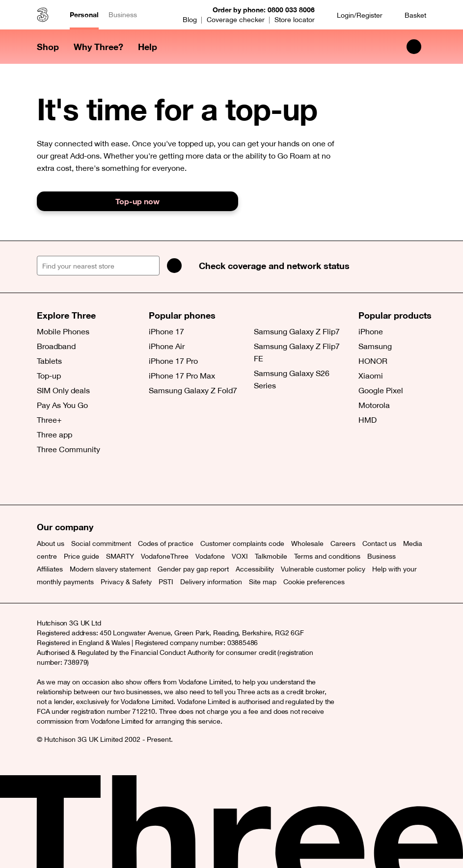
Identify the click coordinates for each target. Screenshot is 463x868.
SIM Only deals (63, 390)
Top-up (49, 376)
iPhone (371, 331)
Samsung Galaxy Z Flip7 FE (297, 352)
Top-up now (137, 201)
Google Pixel (381, 390)
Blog (190, 20)
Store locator (295, 20)
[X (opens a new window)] (47, 480)
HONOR (373, 361)
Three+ (49, 420)
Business (123, 15)
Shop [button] (48, 47)
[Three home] (43, 15)
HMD (368, 420)
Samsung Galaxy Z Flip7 (297, 331)
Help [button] (148, 47)
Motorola (374, 405)
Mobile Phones (63, 331)
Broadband (56, 346)
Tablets (49, 361)
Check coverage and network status (274, 266)
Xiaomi (371, 376)
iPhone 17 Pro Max (182, 376)
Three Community (68, 449)
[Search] (174, 266)
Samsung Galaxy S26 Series (292, 379)
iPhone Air (167, 346)
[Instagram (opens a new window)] (91, 480)
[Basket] (409, 15)
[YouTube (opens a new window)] (113, 480)
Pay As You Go (62, 405)
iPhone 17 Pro (173, 361)
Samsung (375, 346)
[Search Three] (414, 47)
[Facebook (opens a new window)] (69, 480)
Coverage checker (236, 20)
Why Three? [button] (98, 47)
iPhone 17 (166, 331)
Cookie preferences (314, 582)
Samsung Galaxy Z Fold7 (193, 390)
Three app (54, 434)
